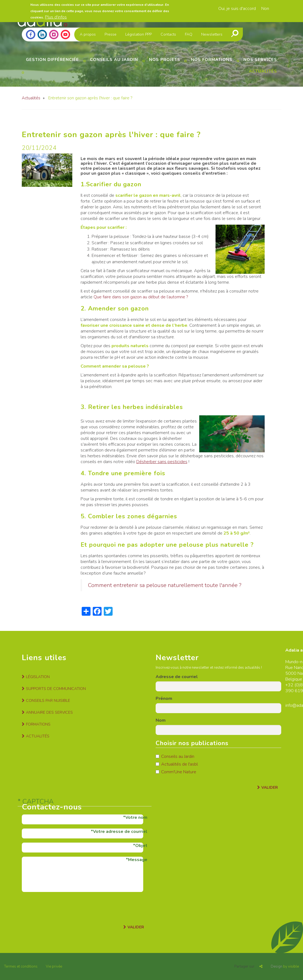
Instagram (54, 34)
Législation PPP (139, 34)
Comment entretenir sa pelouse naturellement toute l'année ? (165, 585)
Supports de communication (56, 689)
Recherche (235, 33)
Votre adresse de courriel (120, 832)
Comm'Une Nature (176, 772)
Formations (38, 724)
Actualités (263, 71)
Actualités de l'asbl (177, 764)
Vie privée (54, 966)
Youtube (65, 34)
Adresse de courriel (177, 677)
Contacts (168, 34)
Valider (270, 788)
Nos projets (165, 60)
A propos (88, 34)
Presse (111, 34)
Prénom (164, 699)
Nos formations (212, 60)
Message (138, 860)
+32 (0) (293, 685)
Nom (161, 720)
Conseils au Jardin (175, 756)
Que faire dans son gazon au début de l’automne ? (141, 297)
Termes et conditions (21, 966)
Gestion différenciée (52, 60)
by (285, 966)
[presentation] (64, 907)
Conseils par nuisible (48, 701)
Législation (38, 677)
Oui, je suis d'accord (237, 9)
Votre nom (136, 817)
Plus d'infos (56, 17)
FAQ (189, 34)
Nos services (260, 60)
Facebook (31, 34)
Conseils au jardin (114, 60)
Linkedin (42, 34)
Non (265, 9)
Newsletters (212, 34)
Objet (141, 846)
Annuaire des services (49, 712)
